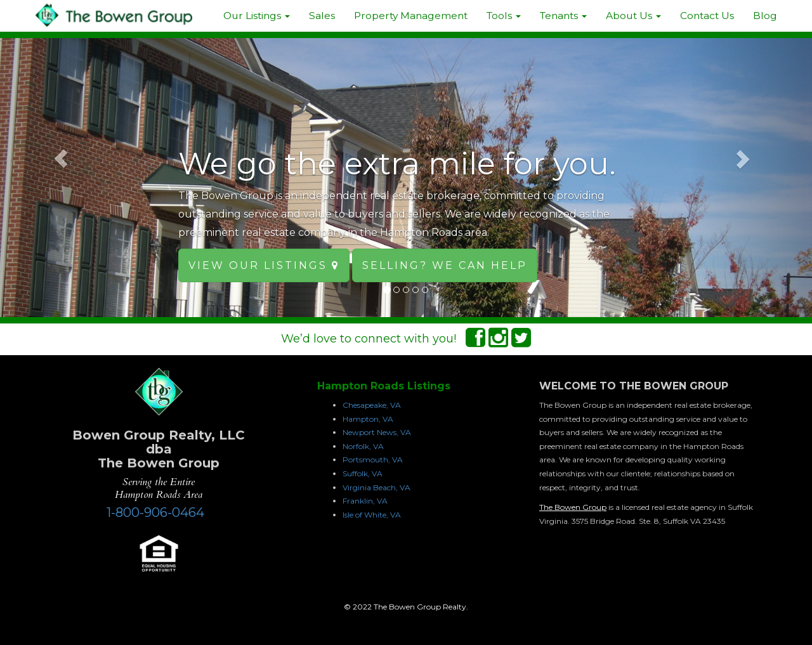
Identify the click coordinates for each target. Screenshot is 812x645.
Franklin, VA (365, 501)
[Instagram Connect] (498, 342)
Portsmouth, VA (373, 459)
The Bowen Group (573, 507)
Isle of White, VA (372, 515)
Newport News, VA (377, 432)
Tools (504, 16)
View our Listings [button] (264, 265)
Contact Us (707, 16)
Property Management (411, 16)
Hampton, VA (368, 419)
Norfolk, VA (363, 446)
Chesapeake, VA (372, 405)
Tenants (563, 16)
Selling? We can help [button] (445, 265)
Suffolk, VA (363, 473)
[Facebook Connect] (475, 342)
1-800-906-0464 (155, 512)
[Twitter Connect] (521, 342)
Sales (322, 16)
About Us (633, 16)
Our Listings (257, 16)
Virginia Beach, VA (377, 487)
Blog (765, 16)
